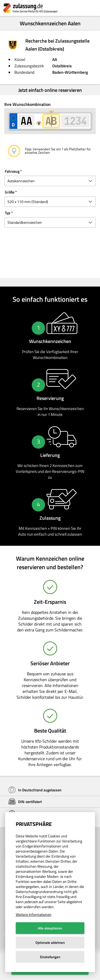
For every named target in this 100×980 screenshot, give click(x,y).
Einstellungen (50, 957)
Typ (8, 213)
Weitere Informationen (34, 914)
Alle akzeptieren (50, 928)
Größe (10, 192)
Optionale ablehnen (50, 942)
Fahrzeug (12, 171)
